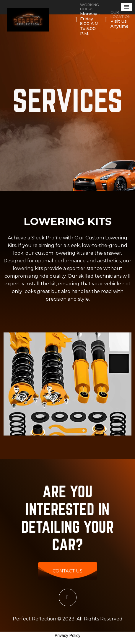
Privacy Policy (67, 635)
